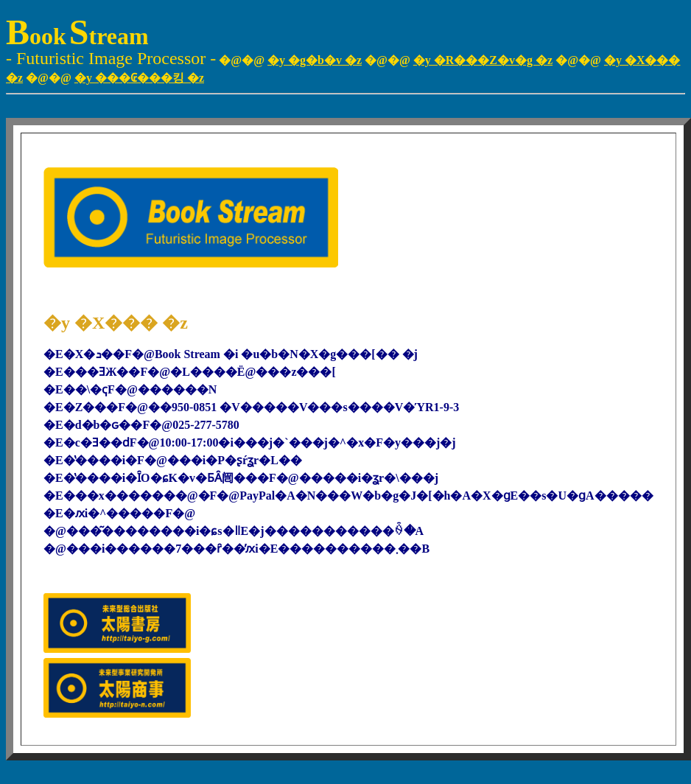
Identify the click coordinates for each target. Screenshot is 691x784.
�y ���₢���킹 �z (139, 78)
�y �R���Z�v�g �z (483, 60)
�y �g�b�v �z (315, 60)
